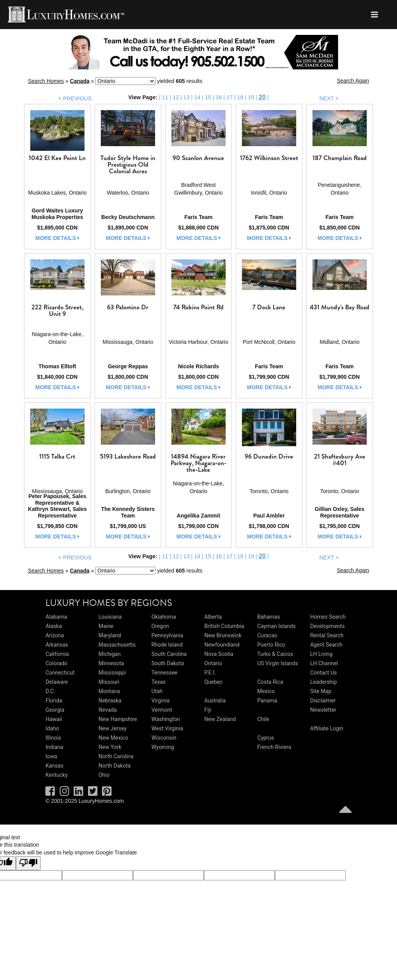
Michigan (110, 654)
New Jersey (112, 728)
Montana (109, 691)
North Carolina (116, 756)
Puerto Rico (271, 645)
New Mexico (113, 738)
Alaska (54, 626)
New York (110, 747)
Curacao (267, 635)
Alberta (213, 617)
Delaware (57, 682)
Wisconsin (164, 738)
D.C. (50, 691)
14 (197, 97)
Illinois (53, 738)
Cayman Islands (276, 626)
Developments (327, 626)
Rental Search (327, 635)
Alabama (56, 617)
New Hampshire (118, 719)
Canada (80, 81)
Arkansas (57, 645)
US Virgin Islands (277, 663)
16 (219, 97)
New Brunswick (223, 635)
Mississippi (112, 673)
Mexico (266, 691)
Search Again (353, 81)
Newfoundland (222, 645)
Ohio (104, 775)
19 (251, 97)
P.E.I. (210, 673)
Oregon (160, 626)
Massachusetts (117, 645)
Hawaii (54, 719)
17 (230, 97)
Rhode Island (167, 645)
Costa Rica (270, 682)
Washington (166, 719)
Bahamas (268, 617)
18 (240, 97)
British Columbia (224, 626)
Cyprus (265, 738)
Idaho (52, 728)
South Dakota (167, 663)
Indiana (54, 747)
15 (208, 97)
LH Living (321, 654)
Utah (157, 691)
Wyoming (162, 747)
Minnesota (111, 663)
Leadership (324, 682)
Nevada (108, 710)
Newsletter (323, 710)
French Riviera (274, 747)
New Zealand (220, 719)
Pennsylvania (167, 635)
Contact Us (324, 673)
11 (165, 97)
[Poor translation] (28, 863)
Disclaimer (323, 700)
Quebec (213, 682)
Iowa (51, 756)
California (57, 654)
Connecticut (60, 673)
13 (186, 97)
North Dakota (115, 766)
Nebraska (110, 700)
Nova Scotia (219, 654)
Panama (267, 700)
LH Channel (324, 663)
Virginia (160, 700)
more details (57, 238)
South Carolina (169, 654)
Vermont (161, 710)
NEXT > (329, 98)
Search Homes (46, 81)
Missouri (109, 682)
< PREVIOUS (75, 98)
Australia (215, 700)
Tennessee (164, 673)
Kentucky (56, 775)
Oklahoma (163, 617)
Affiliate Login (327, 728)
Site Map (321, 691)
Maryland (110, 635)
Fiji (208, 710)
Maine (106, 626)
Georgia (55, 710)
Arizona (54, 635)
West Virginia (167, 728)
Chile (263, 719)
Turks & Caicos (275, 654)
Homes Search (328, 617)
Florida (54, 700)
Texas (158, 682)
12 (176, 97)
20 (262, 97)
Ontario (213, 663)
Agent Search (326, 645)
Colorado (56, 663)
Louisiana (110, 617)
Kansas (54, 766)
